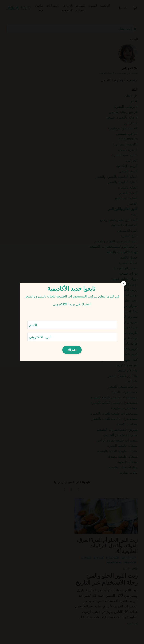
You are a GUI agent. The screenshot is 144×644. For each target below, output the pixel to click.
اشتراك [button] (72, 350)
